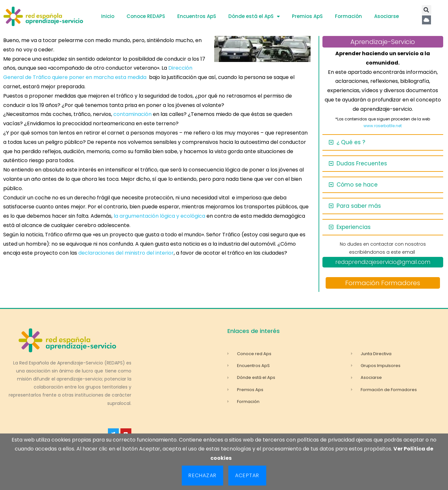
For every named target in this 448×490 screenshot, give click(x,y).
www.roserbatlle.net (383, 126)
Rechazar (202, 475)
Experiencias (354, 227)
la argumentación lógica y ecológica (160, 216)
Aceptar (247, 475)
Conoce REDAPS (146, 16)
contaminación (132, 114)
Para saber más (359, 206)
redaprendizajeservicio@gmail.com (383, 262)
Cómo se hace (357, 185)
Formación (348, 16)
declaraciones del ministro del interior (126, 253)
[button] (426, 10)
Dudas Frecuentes (362, 163)
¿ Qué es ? (351, 142)
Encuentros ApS (197, 16)
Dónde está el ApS (254, 17)
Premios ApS (307, 16)
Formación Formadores (383, 283)
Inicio (108, 16)
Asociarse (387, 16)
